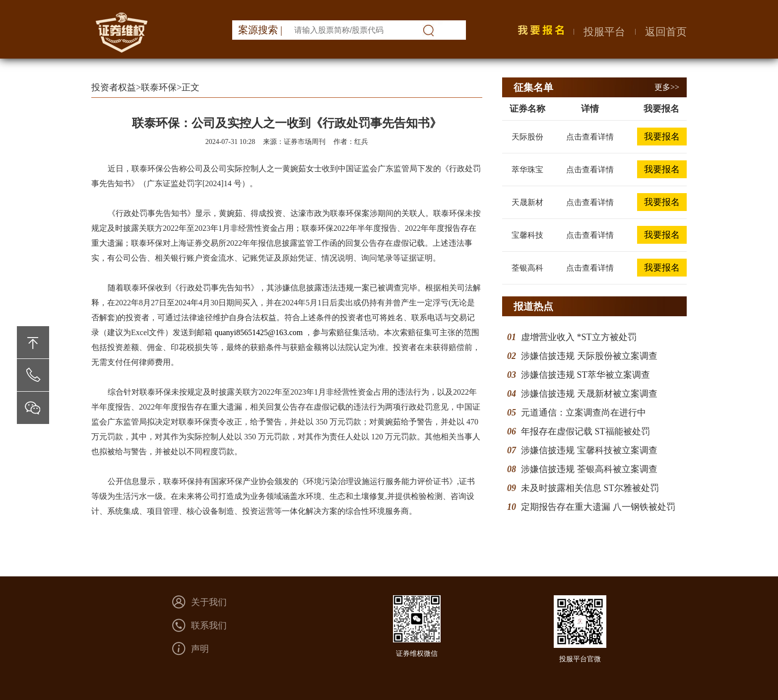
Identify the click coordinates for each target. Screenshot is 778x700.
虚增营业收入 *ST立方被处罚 (579, 337)
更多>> (667, 87)
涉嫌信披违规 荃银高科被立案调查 (589, 469)
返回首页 (666, 32)
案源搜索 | (260, 30)
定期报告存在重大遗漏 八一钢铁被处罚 (598, 507)
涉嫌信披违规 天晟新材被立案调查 (589, 394)
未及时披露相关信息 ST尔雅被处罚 (590, 488)
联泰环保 (159, 87)
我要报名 (662, 137)
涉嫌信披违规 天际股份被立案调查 (589, 356)
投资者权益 (114, 87)
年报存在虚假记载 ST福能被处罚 (585, 431)
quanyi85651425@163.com (259, 332)
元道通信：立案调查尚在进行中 (583, 413)
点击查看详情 (590, 137)
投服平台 (604, 32)
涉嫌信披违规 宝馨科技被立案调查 (589, 450)
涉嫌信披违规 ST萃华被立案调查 (585, 375)
